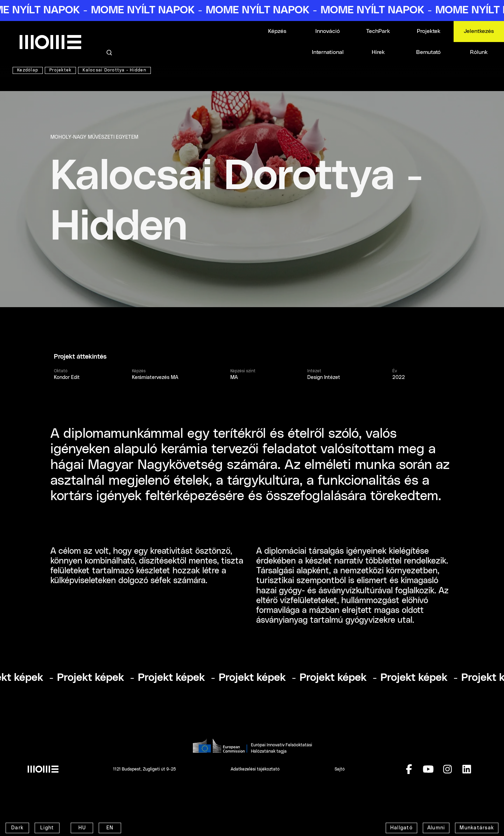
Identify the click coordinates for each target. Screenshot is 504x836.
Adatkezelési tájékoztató (255, 769)
